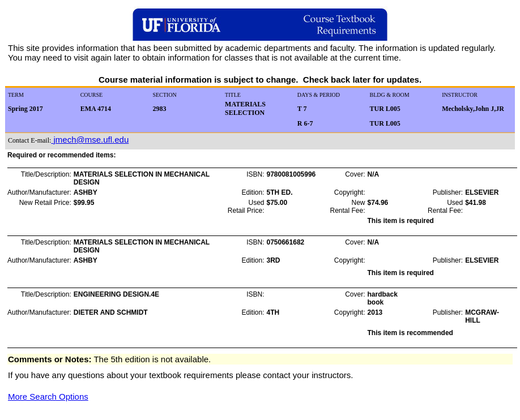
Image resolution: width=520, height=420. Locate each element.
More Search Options (48, 397)
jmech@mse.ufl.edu (90, 140)
